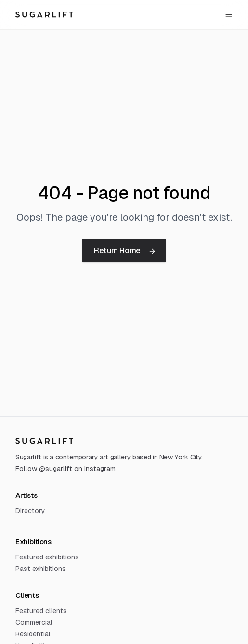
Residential (33, 634)
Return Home (125, 251)
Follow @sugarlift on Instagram (65, 469)
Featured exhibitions (47, 557)
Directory (30, 511)
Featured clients (41, 611)
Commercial (34, 622)
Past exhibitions (41, 569)
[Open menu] (229, 14)
